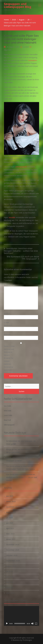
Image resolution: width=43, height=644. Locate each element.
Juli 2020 (10, 571)
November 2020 (13, 550)
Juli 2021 (10, 518)
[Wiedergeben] (7, 623)
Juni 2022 (10, 496)
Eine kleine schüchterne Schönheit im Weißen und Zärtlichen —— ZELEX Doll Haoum (21, 477)
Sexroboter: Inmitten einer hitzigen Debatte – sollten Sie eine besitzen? (21, 251)
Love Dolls (8, 415)
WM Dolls (8, 411)
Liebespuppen (21, 167)
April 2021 (10, 528)
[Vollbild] (36, 623)
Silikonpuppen (9, 425)
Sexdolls (12, 217)
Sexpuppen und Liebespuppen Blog (18, 5)
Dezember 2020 (13, 544)
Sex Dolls (8, 406)
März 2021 (10, 534)
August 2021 (11, 512)
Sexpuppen (33, 60)
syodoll (26, 47)
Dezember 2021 (13, 507)
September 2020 (13, 561)
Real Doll (7, 420)
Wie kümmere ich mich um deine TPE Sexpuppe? (23, 258)
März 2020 (10, 593)
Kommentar (9, 285)
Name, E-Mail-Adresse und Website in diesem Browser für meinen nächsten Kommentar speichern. (9, 358)
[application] (22, 616)
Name (7, 314)
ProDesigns (27, 640)
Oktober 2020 (12, 555)
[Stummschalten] (32, 623)
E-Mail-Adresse (8, 324)
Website (7, 334)
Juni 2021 (10, 523)
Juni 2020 (10, 577)
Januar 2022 (11, 501)
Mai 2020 (10, 582)
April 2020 (10, 588)
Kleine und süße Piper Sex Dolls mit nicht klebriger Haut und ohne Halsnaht (21, 39)
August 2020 (11, 566)
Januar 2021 (11, 539)
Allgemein (8, 50)
